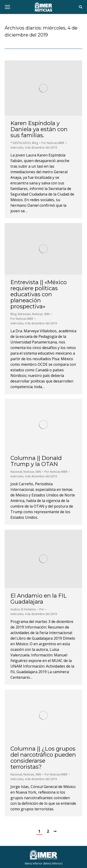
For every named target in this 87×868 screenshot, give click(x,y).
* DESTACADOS (21, 143)
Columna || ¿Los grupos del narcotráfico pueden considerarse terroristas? (43, 758)
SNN (47, 314)
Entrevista (24, 314)
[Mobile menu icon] (7, 7)
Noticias (37, 314)
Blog (35, 143)
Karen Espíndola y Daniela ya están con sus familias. (39, 129)
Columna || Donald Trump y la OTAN (36, 461)
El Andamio (29, 609)
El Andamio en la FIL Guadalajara (39, 599)
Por (53, 143)
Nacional (16, 472)
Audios (15, 609)
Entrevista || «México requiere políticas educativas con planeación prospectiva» (39, 294)
